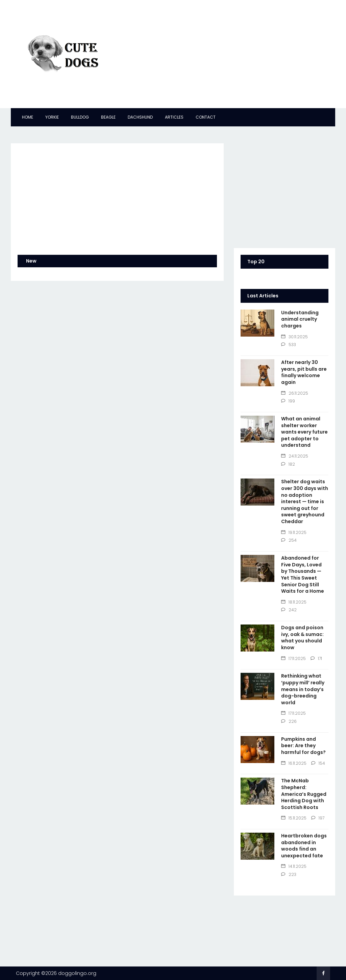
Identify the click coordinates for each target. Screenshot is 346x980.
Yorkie (52, 117)
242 (289, 610)
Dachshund (140, 117)
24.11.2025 (295, 456)
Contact (206, 117)
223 (289, 874)
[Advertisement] (227, 54)
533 (289, 345)
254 (289, 540)
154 (318, 763)
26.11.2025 (295, 393)
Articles (174, 117)
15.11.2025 (294, 818)
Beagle (108, 117)
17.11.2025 (293, 658)
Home (28, 117)
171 (316, 658)
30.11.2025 (294, 337)
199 (288, 401)
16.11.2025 (294, 763)
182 (288, 464)
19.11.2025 (294, 532)
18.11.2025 (294, 602)
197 (318, 818)
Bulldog (80, 117)
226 (289, 721)
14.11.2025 (294, 866)
